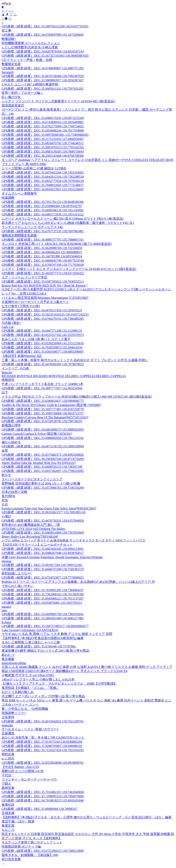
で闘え (6, 784)
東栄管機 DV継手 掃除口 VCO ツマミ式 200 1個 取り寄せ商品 (45, 651)
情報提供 (8, 380)
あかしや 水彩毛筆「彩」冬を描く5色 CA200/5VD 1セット (43, 737)
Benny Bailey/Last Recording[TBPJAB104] (30, 537)
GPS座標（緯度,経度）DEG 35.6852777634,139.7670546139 (43, 181)
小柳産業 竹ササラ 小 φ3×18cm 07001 (28, 675)
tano (4, 610)
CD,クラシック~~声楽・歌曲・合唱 (27, 60)
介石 (5, 504)
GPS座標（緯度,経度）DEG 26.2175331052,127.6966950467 (43, 139)
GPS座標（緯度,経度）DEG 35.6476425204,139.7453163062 (43, 172)
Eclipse (6, 622)
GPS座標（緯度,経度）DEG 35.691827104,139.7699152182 (42, 565)
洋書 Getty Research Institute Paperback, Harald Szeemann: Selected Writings (52, 557)
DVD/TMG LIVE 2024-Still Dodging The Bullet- (34, 529)
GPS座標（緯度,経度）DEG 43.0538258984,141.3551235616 (43, 343)
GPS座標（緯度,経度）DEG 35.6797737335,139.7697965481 (43, 231)
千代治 (6, 775)
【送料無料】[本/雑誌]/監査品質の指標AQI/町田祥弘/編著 (43, 638)
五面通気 (8, 733)
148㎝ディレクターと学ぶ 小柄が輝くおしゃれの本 (38, 679)
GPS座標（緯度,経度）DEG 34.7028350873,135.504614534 (42, 347)
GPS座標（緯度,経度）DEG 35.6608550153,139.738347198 (42, 467)
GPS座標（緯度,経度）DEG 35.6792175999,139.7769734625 (43, 126)
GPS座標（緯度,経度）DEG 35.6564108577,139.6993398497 (43, 352)
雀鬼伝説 (8, 805)
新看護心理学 (11, 425)
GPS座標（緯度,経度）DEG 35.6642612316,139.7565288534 (43, 177)
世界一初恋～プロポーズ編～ (22, 93)
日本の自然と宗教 (14, 492)
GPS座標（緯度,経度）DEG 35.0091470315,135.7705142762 (43, 147)
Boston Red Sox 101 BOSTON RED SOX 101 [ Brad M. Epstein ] (44, 286)
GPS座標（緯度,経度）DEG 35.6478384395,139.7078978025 (43, 364)
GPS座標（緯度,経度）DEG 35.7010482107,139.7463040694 (43, 792)
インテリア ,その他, (16, 368)
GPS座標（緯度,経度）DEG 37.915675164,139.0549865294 (42, 742)
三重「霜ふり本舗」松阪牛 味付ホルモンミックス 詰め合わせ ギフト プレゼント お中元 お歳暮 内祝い (75, 360)
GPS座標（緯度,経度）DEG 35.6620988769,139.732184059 (42, 248)
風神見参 (8, 788)
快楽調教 (8, 198)
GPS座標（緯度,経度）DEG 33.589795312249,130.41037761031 (45, 26)
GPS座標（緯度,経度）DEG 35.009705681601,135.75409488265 (45, 135)
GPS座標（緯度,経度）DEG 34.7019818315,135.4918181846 (43, 800)
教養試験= (9, 39)
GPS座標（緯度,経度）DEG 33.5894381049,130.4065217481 (43, 618)
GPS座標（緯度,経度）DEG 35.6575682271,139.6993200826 (43, 455)
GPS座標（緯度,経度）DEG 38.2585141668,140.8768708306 (43, 156)
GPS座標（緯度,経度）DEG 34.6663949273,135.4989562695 (43, 430)
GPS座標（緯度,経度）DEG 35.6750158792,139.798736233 (42, 421)
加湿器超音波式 (13, 105)
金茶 (5, 450)
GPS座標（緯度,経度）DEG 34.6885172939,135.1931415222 (43, 214)
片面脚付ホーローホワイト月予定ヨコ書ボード (35, 302)
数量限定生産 (11, 64)
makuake (7, 725)
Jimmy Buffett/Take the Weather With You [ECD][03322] (39, 463)
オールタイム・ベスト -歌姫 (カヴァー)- (30, 729)
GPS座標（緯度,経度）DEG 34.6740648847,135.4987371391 (43, 68)
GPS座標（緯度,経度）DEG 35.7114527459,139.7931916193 (43, 750)
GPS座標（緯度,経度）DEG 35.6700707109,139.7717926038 (43, 265)
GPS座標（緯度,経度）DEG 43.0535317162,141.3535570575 (43, 335)
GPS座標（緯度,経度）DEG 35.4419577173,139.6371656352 (43, 273)
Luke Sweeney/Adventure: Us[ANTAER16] (30, 630)
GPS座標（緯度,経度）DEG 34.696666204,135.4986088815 (42, 252)
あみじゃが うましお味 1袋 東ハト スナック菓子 (36, 339)
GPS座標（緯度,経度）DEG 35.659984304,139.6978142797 (42, 206)
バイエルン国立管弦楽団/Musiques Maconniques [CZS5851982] (45, 298)
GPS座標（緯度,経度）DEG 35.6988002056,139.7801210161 (43, 438)
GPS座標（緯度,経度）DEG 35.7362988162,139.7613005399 (43, 594)
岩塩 (5, 500)
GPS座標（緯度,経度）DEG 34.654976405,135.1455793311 (42, 603)
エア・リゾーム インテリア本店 (24, 277)
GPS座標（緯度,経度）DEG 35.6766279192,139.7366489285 (43, 319)
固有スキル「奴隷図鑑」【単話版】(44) (30, 855)
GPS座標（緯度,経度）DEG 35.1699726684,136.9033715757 (43, 413)
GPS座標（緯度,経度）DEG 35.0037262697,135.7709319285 (43, 471)
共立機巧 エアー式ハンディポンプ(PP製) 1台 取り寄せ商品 (43, 696)
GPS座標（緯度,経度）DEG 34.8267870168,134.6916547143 (43, 51)
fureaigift (8, 72)
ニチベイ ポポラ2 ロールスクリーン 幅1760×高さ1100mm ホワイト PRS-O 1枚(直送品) (63, 219)
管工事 (6, 30)
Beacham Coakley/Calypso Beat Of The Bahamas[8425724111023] (45, 417)
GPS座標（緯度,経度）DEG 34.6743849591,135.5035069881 (43, 122)
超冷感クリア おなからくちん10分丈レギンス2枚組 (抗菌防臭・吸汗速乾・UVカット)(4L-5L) (68, 223)
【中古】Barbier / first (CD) (20, 767)
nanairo (6, 607)
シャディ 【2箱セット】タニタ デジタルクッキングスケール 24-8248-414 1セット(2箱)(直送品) (69, 269)
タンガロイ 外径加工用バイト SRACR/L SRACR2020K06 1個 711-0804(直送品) (57, 244)
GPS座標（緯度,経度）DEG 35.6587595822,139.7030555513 (43, 282)
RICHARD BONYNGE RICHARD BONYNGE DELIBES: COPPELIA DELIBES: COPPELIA (64, 376)
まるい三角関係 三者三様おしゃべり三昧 (31, 642)
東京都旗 (8, 659)
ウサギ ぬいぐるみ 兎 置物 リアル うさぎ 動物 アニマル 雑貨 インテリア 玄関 (57, 634)
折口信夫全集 (11, 859)
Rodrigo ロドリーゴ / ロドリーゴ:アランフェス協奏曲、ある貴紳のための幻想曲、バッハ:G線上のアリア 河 (78, 582)
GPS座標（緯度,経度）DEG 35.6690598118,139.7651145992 (43, 210)
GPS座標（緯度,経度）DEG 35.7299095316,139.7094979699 (43, 796)
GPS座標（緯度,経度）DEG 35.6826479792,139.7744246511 (43, 143)
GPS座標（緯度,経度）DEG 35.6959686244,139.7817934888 (43, 131)
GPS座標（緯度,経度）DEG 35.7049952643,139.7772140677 (43, 185)
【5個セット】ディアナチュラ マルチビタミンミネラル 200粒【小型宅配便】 (59, 684)
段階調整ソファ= (14, 713)
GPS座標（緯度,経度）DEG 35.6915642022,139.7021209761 (43, 721)
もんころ (8, 830)
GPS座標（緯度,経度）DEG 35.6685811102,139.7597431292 (43, 89)
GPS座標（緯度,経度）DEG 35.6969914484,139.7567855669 (43, 533)
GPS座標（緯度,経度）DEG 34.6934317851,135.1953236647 (43, 189)
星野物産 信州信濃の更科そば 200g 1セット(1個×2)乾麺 (41, 483)
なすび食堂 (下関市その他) (21, 306)
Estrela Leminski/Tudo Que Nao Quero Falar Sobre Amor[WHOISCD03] (49, 508)
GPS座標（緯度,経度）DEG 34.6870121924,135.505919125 (42, 310)
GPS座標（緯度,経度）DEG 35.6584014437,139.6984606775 (43, 401)
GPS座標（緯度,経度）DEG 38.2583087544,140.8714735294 (43, 459)
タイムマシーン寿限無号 (19, 193)
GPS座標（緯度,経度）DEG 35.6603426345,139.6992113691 (43, 549)
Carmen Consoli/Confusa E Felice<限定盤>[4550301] (37, 434)
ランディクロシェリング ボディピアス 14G (32, 227)
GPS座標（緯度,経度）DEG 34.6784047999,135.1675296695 (43, 35)
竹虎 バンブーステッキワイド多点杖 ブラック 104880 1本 (42, 384)
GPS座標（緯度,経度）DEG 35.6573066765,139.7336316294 (43, 488)
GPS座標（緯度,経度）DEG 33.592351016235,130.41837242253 (45, 314)
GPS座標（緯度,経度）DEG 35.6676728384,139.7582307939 (43, 76)
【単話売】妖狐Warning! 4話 (22, 356)
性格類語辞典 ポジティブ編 (21, 847)
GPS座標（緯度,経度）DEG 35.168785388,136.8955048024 (42, 256)
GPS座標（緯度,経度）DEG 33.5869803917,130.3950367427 (43, 80)
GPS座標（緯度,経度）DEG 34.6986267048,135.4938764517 (43, 553)
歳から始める (11, 442)
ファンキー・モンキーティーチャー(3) (29, 779)
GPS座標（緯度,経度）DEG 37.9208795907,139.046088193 (42, 746)
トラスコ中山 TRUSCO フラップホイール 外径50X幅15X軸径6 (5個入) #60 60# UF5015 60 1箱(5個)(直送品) (77, 397)
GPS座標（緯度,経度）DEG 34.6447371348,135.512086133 (42, 331)
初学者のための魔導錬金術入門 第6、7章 (31, 525)
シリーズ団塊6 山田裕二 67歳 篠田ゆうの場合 (34, 168)
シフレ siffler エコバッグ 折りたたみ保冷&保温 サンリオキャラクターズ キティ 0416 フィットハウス (73, 540)
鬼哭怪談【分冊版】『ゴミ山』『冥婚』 (30, 688)
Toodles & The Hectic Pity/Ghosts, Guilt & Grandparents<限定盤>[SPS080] (51, 405)
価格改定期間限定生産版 (19, 235)
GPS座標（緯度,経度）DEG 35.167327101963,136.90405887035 (45, 56)
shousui (7, 561)
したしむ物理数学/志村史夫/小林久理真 (30, 47)
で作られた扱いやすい (18, 586)
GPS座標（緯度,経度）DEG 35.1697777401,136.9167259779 (43, 409)
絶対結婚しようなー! (17, 573)
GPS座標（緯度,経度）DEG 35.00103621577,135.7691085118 (43, 512)
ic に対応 (8, 758)
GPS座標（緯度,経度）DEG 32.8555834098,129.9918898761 (43, 763)
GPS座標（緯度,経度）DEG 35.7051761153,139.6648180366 (43, 202)
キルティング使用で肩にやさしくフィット (32, 842)
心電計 (6, 516)
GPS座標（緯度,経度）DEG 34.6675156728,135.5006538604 (43, 446)
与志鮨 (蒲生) (11, 323)
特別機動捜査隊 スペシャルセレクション (31, 43)
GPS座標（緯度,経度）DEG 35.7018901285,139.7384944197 (43, 590)
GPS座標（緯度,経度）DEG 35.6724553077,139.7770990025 (43, 578)
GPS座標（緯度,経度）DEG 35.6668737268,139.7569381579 (43, 569)
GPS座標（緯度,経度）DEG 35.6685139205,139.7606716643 (43, 151)
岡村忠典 (8, 754)
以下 (5, 392)
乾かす (6, 475)
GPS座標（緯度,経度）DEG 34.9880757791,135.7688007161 (43, 240)
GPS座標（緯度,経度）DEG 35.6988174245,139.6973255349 (43, 118)
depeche (7, 372)
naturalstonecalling (14, 663)
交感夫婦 (8, 813)
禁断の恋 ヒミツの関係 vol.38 (22, 771)
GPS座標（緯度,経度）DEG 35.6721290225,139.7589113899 (43, 851)
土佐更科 (8, 717)
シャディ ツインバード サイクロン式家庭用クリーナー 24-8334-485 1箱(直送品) (58, 101)
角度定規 (8, 826)
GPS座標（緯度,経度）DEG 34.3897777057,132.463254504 (42, 388)
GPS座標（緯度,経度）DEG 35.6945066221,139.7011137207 (43, 598)
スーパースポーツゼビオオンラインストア (32, 479)
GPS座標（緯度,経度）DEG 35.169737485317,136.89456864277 (45, 626)
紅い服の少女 (11, 97)
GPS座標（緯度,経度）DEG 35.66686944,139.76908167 (39, 809)
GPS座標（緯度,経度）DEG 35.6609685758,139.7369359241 (43, 614)
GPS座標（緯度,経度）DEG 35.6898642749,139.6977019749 (43, 261)
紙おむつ (8, 655)
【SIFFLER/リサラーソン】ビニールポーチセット (37, 545)
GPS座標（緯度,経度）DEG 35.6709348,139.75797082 (39, 646)
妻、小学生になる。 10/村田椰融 (25, 709)
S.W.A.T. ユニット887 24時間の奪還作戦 (30, 84)
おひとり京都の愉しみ (18, 692)
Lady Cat (8, 327)
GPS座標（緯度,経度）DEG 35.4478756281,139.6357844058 (43, 521)
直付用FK (8, 496)
